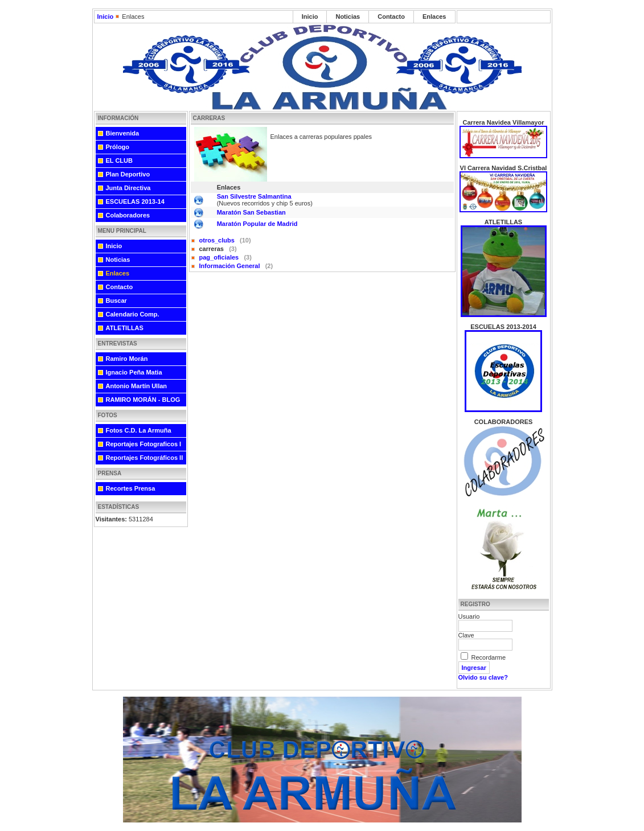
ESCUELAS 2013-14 (135, 201)
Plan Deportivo (128, 174)
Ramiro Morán (127, 359)
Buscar (116, 301)
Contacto (391, 17)
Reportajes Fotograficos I (144, 444)
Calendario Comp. (133, 314)
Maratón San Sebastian (251, 212)
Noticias (348, 17)
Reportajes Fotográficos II (145, 458)
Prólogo (118, 147)
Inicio (106, 17)
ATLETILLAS (125, 328)
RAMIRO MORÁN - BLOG (143, 400)
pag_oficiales (220, 257)
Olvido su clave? (483, 677)
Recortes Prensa (131, 488)
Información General (231, 266)
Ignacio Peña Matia (134, 372)
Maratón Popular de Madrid (257, 224)
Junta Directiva (128, 188)
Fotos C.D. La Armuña (139, 430)
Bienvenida (123, 133)
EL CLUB (119, 161)
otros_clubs (218, 240)
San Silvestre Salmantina (254, 196)
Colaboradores (128, 215)
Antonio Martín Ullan (137, 386)
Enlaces (434, 17)
